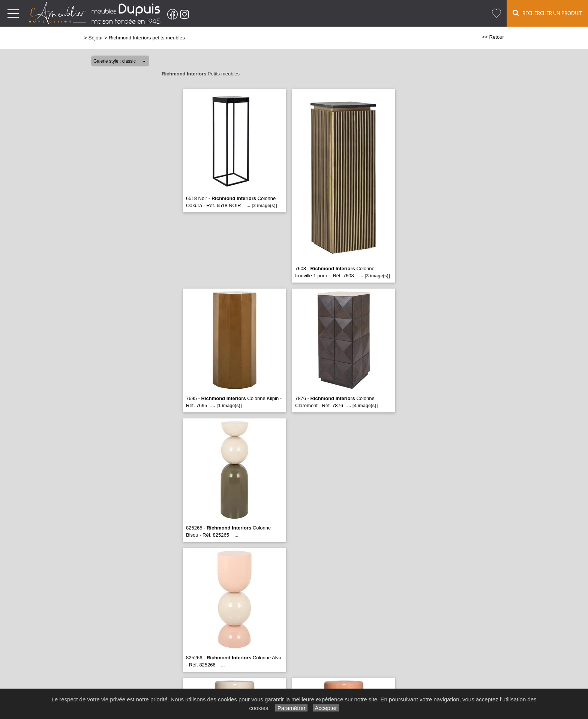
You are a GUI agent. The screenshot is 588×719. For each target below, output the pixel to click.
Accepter (326, 708)
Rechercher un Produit (547, 13)
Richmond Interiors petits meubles (147, 38)
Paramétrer (291, 708)
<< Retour (493, 37)
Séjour (96, 38)
